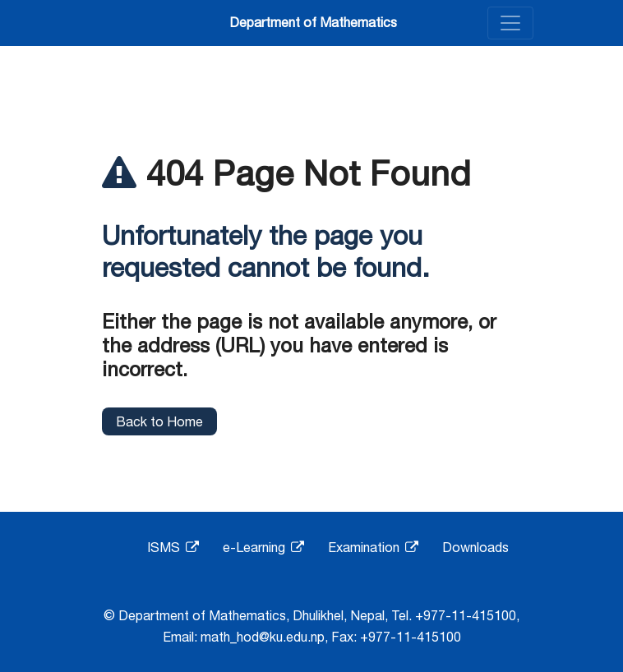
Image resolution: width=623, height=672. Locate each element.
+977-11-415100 (466, 615)
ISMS (173, 547)
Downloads (475, 547)
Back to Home (159, 421)
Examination (373, 547)
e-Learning (263, 547)
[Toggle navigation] (510, 23)
